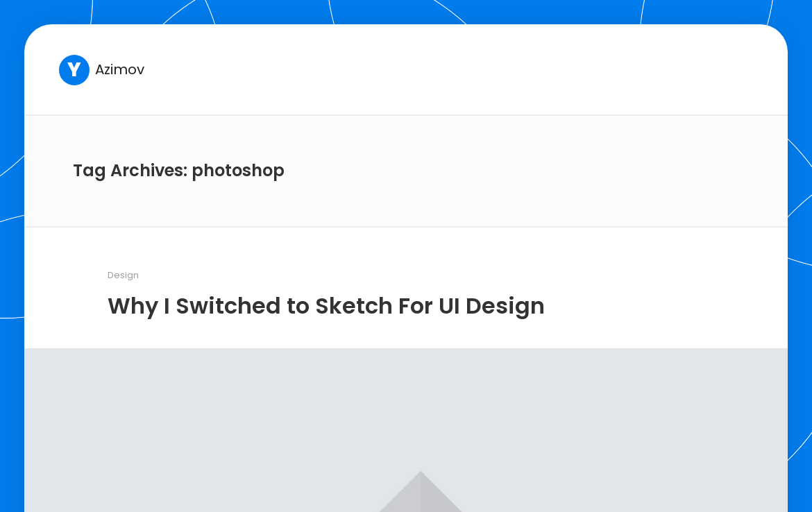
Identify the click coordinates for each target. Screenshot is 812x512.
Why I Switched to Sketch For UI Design (326, 306)
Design (123, 275)
